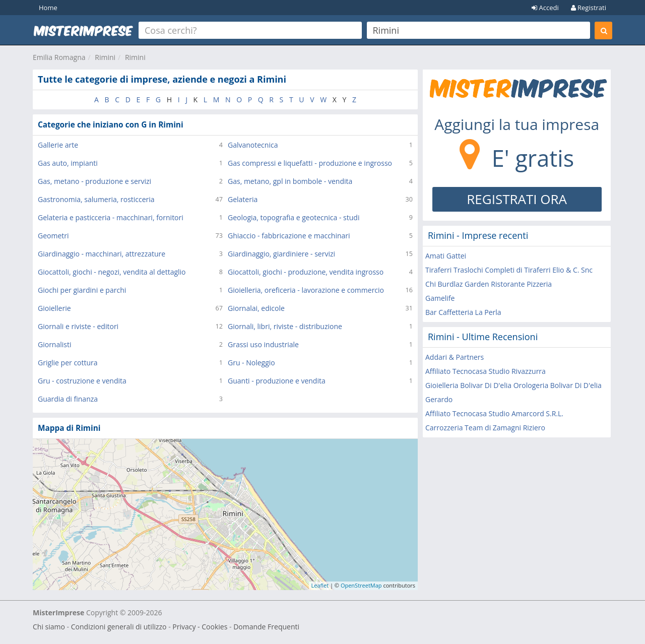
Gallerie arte (58, 145)
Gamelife (440, 298)
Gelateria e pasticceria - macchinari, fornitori (111, 217)
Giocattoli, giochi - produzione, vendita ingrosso (306, 272)
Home (48, 8)
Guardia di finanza (68, 399)
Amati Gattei (446, 256)
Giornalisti (55, 344)
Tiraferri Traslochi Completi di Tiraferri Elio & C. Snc (509, 270)
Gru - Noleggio (251, 363)
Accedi (545, 8)
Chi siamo (49, 627)
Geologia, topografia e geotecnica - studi (294, 217)
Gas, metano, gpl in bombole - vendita (290, 181)
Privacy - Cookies (200, 627)
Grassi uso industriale (263, 344)
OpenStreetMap (361, 585)
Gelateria (243, 199)
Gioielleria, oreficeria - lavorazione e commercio (306, 290)
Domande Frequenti (266, 627)
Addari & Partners (455, 357)
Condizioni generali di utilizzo (119, 627)
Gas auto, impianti (68, 163)
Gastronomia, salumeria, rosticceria (96, 199)
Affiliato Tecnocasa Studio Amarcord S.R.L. (494, 413)
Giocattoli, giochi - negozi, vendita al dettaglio (112, 272)
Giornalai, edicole (256, 308)
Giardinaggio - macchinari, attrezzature (102, 254)
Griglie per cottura (68, 363)
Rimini (105, 57)
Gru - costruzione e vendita (82, 381)
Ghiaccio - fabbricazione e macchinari (289, 236)
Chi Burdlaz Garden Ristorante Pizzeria (489, 284)
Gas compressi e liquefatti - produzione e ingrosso (310, 163)
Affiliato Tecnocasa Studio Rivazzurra (486, 371)
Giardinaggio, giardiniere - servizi (281, 254)
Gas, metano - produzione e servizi (94, 181)
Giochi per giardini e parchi (82, 290)
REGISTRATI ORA (517, 199)
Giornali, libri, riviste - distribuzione (285, 326)
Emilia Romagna (59, 57)
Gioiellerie (54, 308)
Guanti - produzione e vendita (277, 381)
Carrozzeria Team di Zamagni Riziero (485, 428)
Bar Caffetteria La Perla (463, 312)
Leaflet (320, 585)
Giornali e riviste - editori (78, 326)
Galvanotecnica (253, 145)
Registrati (589, 8)
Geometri (53, 236)
